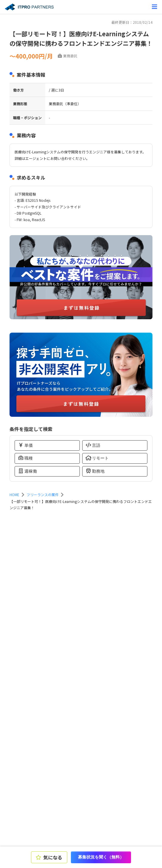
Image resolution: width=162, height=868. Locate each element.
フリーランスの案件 (43, 494)
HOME (14, 494)
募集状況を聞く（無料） (101, 857)
